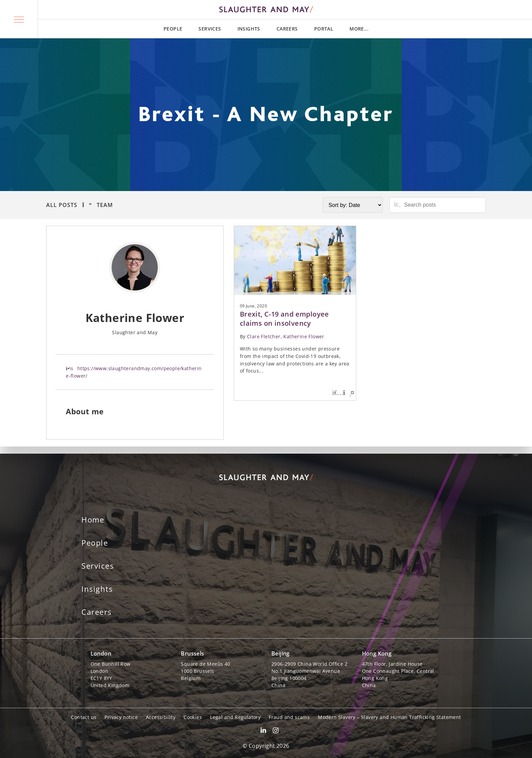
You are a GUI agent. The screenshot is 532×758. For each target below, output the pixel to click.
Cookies (193, 717)
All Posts (62, 205)
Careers (287, 29)
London (101, 653)
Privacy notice (121, 717)
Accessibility (161, 717)
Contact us (84, 717)
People (173, 29)
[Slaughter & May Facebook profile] (276, 731)
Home (93, 519)
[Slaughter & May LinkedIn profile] (263, 731)
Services (210, 29)
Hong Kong (377, 653)
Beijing (281, 653)
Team (105, 205)
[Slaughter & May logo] (266, 10)
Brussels (192, 653)
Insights (249, 29)
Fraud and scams (289, 717)
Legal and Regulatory (235, 717)
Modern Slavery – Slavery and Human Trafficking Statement (389, 717)
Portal (324, 29)
